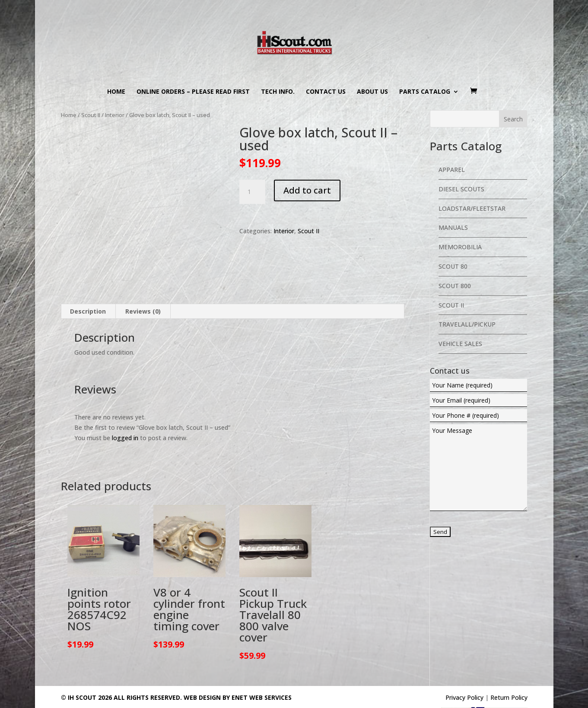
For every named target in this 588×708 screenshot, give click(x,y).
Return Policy (509, 656)
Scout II (91, 115)
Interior (115, 115)
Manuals (453, 227)
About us (372, 92)
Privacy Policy (464, 656)
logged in (125, 396)
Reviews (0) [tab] (143, 270)
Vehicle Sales (460, 344)
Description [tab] (88, 270)
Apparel (452, 170)
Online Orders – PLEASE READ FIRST (193, 92)
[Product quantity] (252, 192)
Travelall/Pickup (467, 324)
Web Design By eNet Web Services (238, 656)
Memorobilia (460, 247)
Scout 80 (453, 266)
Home (116, 92)
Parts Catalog (425, 92)
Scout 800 (455, 286)
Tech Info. (278, 92)
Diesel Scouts (461, 189)
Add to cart (307, 190)
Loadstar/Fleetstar (472, 208)
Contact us (326, 92)
